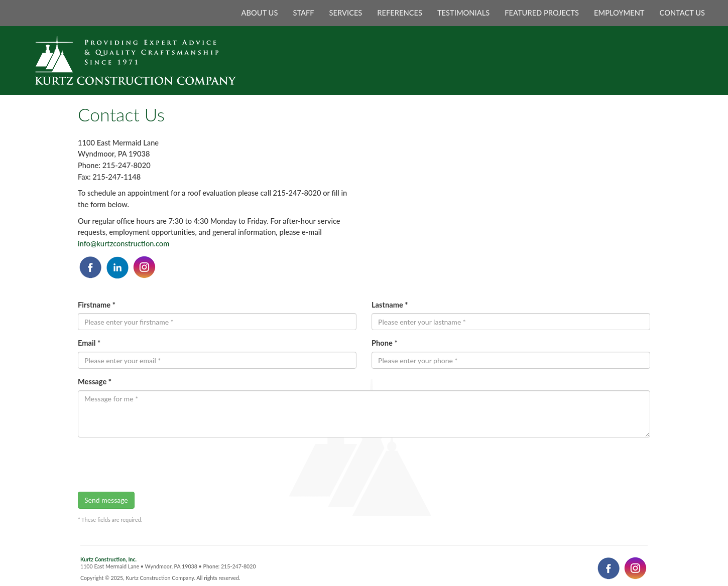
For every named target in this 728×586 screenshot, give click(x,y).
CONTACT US (682, 13)
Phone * (385, 343)
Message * (95, 382)
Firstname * (97, 305)
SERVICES (346, 13)
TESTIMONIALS (463, 13)
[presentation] (154, 465)
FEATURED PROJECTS (542, 13)
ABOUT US (260, 13)
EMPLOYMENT (619, 13)
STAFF (303, 13)
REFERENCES (400, 13)
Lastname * (390, 305)
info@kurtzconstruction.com (124, 244)
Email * (89, 343)
